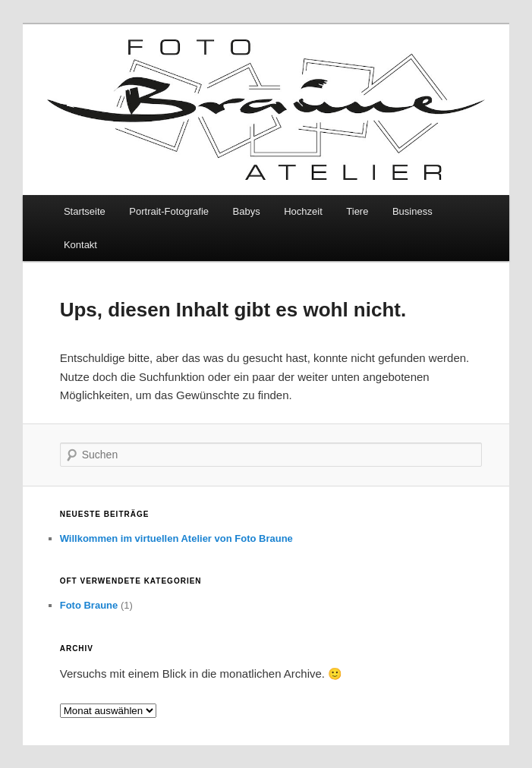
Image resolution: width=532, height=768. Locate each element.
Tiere (357, 211)
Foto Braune (89, 605)
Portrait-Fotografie (169, 211)
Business (412, 211)
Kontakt (80, 245)
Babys (247, 211)
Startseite (85, 211)
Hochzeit (303, 211)
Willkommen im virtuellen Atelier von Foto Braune (176, 538)
